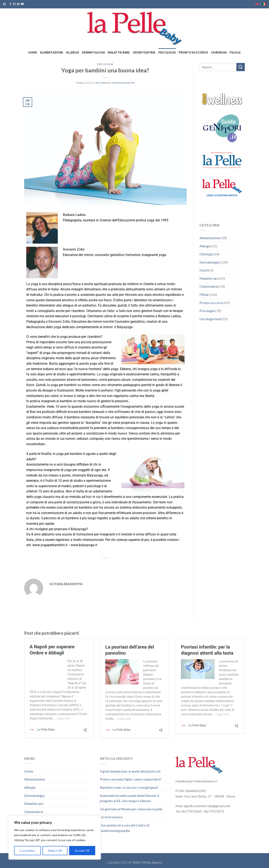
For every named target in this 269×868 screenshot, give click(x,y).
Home (33, 52)
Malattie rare (119, 52)
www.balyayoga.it (84, 545)
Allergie (73, 52)
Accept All (82, 850)
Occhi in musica (111, 817)
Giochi (204, 270)
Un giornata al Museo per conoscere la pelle (131, 809)
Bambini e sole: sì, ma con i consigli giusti (129, 787)
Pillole (235, 52)
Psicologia (167, 52)
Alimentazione (51, 52)
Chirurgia (219, 52)
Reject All (55, 850)
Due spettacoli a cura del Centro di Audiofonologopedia (125, 828)
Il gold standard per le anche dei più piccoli (130, 771)
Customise (27, 850)
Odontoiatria (144, 52)
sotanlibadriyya (123, 83)
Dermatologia (93, 52)
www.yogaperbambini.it (50, 545)
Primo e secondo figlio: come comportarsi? (131, 779)
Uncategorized (210, 319)
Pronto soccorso (193, 52)
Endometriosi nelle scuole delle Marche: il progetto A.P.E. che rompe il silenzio (129, 798)
